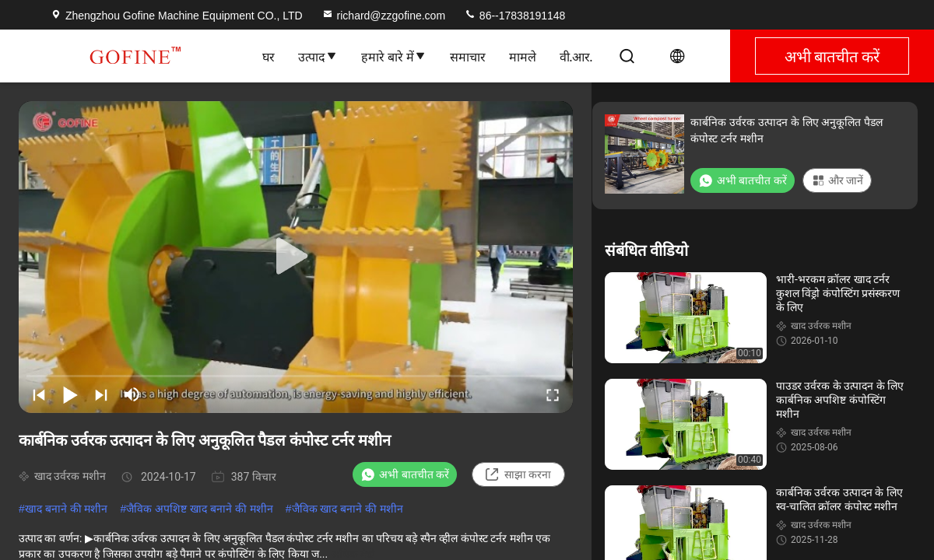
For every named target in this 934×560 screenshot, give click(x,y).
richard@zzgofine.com (384, 16)
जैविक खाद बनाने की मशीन (348, 509)
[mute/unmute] (132, 394)
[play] (296, 257)
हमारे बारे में (393, 56)
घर (269, 56)
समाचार (468, 56)
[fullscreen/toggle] (553, 394)
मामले (523, 56)
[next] (101, 394)
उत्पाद (318, 56)
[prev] (39, 394)
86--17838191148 (514, 16)
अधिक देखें (353, 554)
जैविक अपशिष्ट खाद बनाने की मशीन (199, 509)
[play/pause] (70, 394)
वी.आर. (576, 56)
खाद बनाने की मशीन (67, 509)
